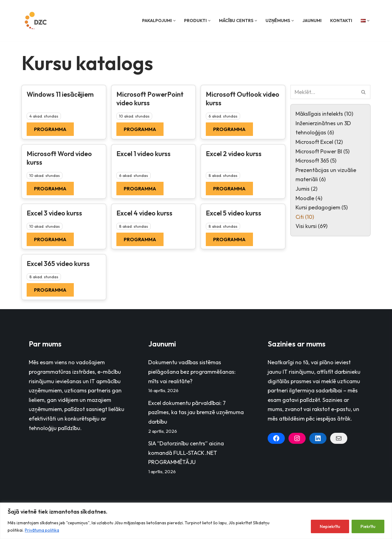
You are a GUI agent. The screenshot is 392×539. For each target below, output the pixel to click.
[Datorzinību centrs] (36, 21)
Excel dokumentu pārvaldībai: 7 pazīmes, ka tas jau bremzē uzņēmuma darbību (196, 412)
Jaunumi (312, 21)
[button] (174, 21)
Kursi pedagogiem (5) (322, 207)
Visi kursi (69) (311, 226)
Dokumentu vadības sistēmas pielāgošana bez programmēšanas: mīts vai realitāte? (192, 372)
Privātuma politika (42, 530)
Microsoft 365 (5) (316, 161)
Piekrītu (368, 526)
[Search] (324, 92)
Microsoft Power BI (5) (322, 151)
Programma (50, 129)
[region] (196, 521)
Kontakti (341, 21)
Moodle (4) (309, 198)
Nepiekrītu (330, 526)
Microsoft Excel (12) (319, 142)
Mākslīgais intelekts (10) (324, 114)
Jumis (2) (306, 189)
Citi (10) (305, 217)
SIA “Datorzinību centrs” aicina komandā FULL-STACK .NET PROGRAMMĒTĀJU (186, 453)
